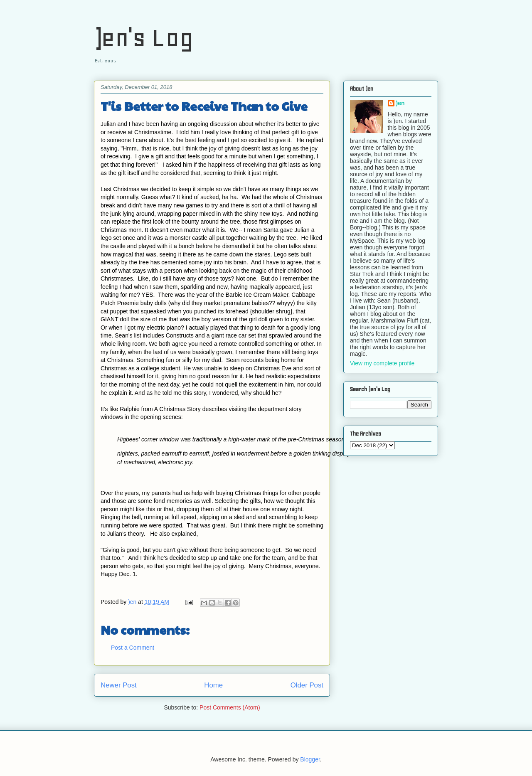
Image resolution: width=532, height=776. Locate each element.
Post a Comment (133, 648)
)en (400, 103)
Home (213, 685)
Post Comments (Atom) (230, 707)
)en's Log (144, 38)
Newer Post (119, 685)
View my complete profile (382, 363)
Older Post (307, 685)
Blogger (310, 759)
